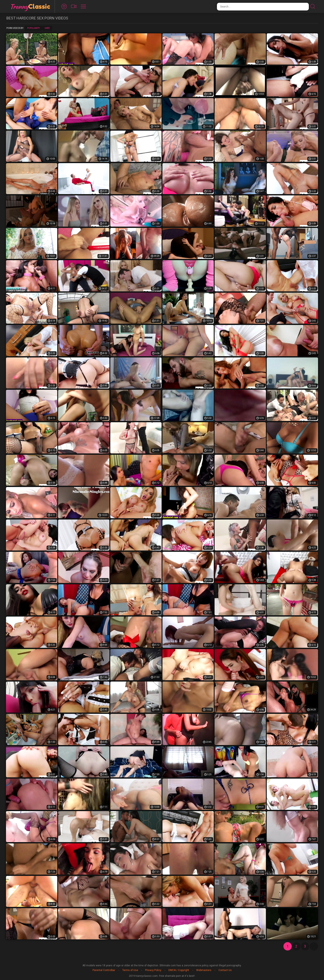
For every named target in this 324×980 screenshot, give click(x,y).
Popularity (33, 28)
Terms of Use (130, 970)
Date (47, 28)
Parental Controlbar (104, 970)
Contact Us (225, 970)
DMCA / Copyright (179, 970)
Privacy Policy (153, 970)
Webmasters (204, 970)
